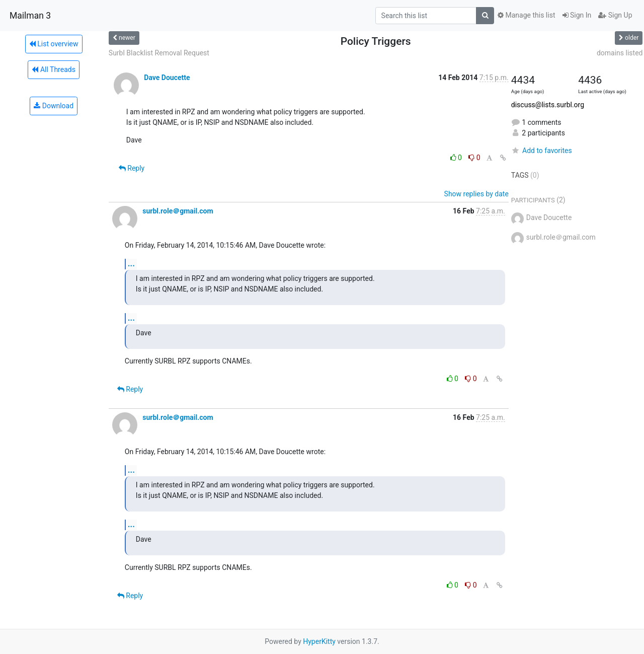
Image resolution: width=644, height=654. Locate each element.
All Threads (53, 69)
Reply (132, 168)
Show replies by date (476, 194)
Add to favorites (542, 151)
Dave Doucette (167, 78)
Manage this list (526, 15)
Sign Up (615, 15)
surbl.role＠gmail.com (178, 211)
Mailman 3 (30, 16)
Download (54, 106)
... (131, 264)
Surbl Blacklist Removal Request (159, 53)
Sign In (577, 15)
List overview (54, 44)
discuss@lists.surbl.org (548, 105)
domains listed (620, 53)
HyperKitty (319, 641)
